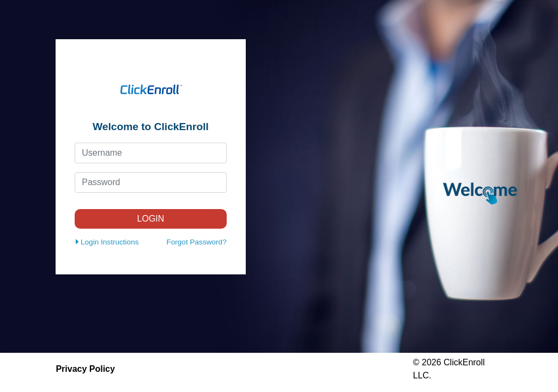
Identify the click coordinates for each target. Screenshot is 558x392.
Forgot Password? (196, 242)
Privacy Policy (85, 369)
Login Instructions (107, 242)
